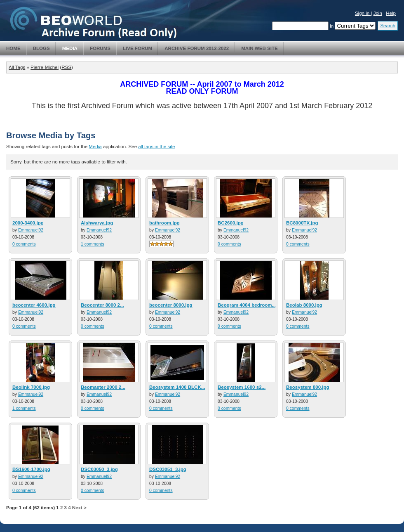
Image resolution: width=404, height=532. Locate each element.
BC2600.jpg (231, 223)
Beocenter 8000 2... (102, 305)
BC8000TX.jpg (302, 223)
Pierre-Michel (45, 67)
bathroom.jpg (164, 223)
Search (388, 26)
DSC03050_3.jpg (99, 469)
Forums (100, 48)
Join (378, 13)
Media (70, 48)
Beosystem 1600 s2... (242, 387)
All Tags (17, 67)
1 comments (93, 244)
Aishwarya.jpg (97, 223)
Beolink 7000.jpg (31, 387)
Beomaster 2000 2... (103, 387)
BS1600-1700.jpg (31, 469)
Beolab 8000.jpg (304, 305)
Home (13, 48)
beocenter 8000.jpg (171, 305)
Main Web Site (260, 48)
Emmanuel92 (31, 230)
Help (391, 13)
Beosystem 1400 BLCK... (177, 387)
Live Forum (137, 48)
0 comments (24, 244)
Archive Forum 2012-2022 (197, 48)
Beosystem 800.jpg (308, 387)
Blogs (41, 48)
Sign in (363, 13)
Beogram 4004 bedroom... (247, 305)
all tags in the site (156, 147)
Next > (79, 508)
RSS (66, 67)
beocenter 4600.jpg (34, 305)
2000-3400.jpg (28, 223)
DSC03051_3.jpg (168, 469)
